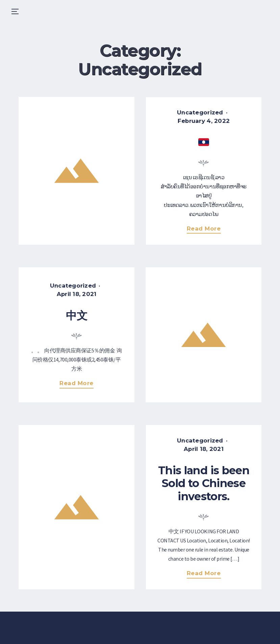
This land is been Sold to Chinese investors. (204, 483)
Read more (206, 229)
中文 (77, 315)
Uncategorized (200, 112)
